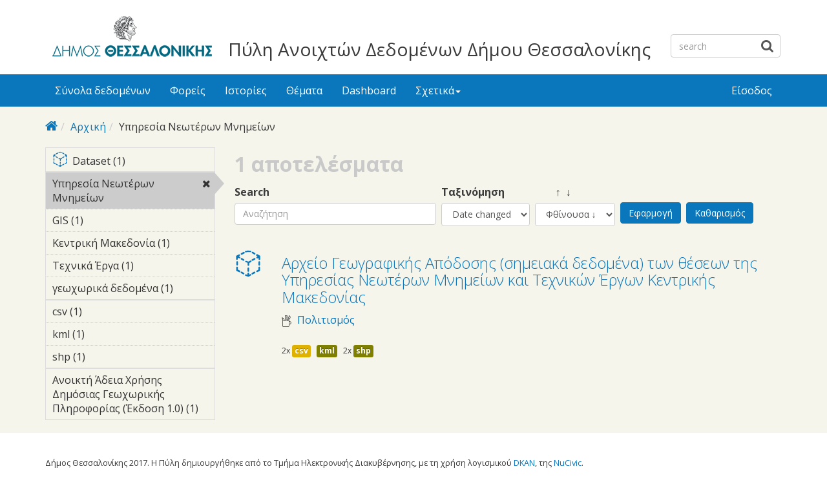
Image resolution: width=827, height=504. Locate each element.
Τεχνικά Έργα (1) (133, 268)
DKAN (524, 463)
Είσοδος (752, 90)
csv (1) (102, 311)
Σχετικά (438, 90)
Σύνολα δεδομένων (103, 90)
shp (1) (105, 357)
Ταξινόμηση (473, 192)
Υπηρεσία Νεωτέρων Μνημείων (133, 193)
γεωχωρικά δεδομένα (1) (133, 290)
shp (363, 351)
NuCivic (568, 463)
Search (252, 192)
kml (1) (105, 334)
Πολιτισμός (326, 320)
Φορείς (188, 90)
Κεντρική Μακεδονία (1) (133, 245)
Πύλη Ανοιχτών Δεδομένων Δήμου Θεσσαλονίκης (439, 49)
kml (327, 351)
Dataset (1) (133, 162)
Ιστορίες (246, 90)
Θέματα (304, 90)
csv (301, 351)
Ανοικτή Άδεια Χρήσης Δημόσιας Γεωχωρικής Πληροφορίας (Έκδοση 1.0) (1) (133, 396)
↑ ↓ (553, 192)
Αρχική (88, 127)
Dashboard (369, 90)
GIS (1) (103, 220)
